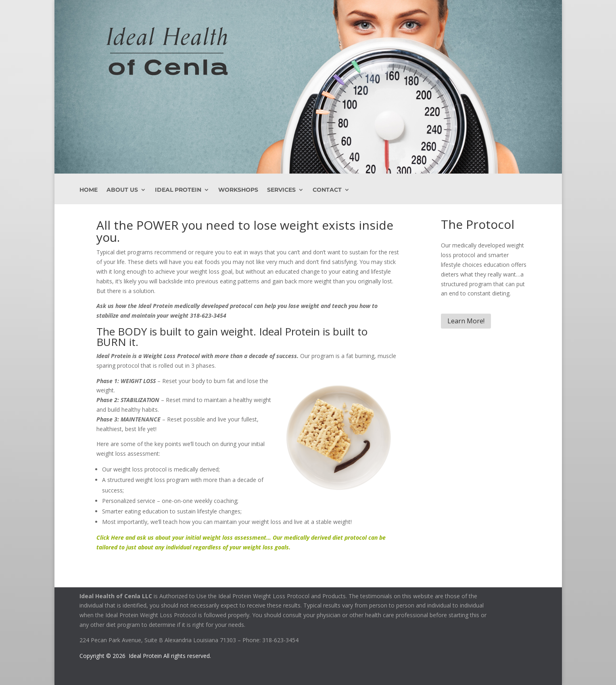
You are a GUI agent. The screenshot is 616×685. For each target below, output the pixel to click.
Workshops (238, 190)
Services (281, 190)
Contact (327, 190)
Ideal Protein (178, 190)
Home (89, 190)
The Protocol (478, 224)
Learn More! (466, 321)
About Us (122, 190)
